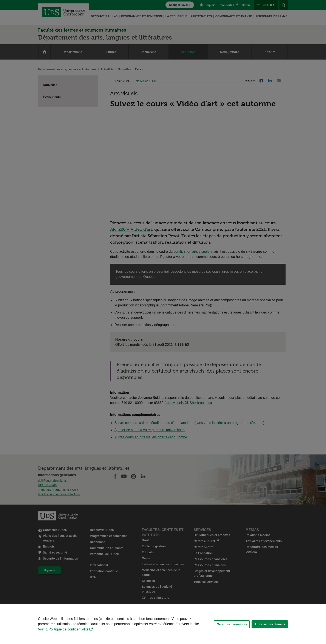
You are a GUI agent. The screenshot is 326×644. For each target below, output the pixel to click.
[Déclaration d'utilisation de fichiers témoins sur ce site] (163, 624)
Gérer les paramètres (232, 624)
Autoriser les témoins (270, 624)
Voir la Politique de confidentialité (63, 629)
